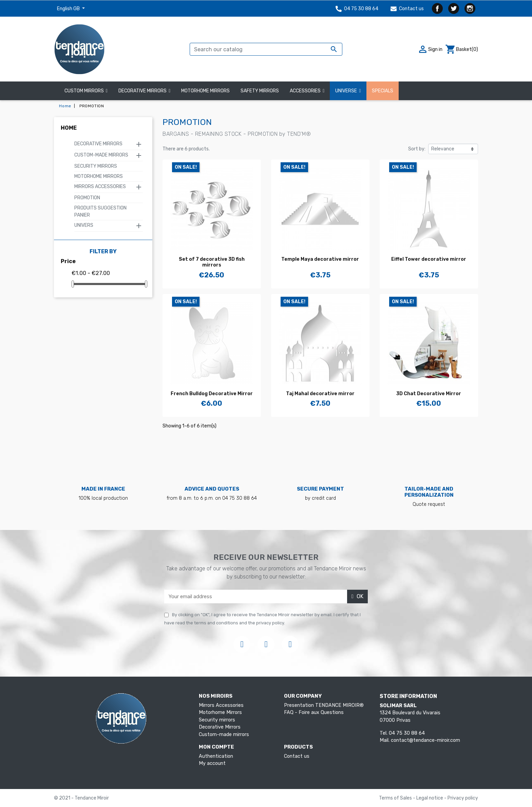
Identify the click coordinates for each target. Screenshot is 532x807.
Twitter (454, 8)
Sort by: (417, 149)
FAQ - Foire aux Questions (314, 712)
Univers (84, 225)
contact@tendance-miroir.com (425, 740)
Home (69, 128)
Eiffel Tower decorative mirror (429, 259)
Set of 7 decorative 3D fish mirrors (212, 262)
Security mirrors (96, 166)
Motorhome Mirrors (99, 176)
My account (212, 763)
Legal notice (430, 798)
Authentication (216, 756)
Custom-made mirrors (101, 155)
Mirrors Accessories (100, 187)
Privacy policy (463, 798)
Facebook (437, 8)
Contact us (407, 9)
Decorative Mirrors (98, 144)
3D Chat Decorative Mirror (429, 394)
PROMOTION (87, 198)
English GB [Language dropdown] (69, 9)
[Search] (266, 49)
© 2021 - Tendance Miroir (81, 798)
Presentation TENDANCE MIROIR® (324, 705)
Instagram (470, 8)
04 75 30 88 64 (357, 9)
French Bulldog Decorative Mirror (212, 394)
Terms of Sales (396, 798)
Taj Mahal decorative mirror (320, 394)
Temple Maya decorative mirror (320, 259)
